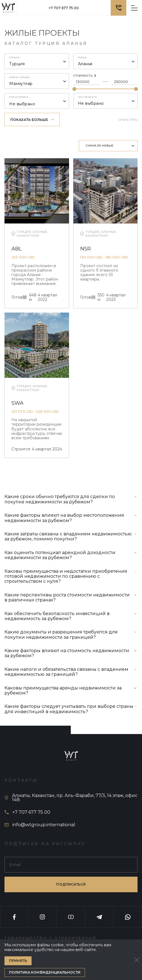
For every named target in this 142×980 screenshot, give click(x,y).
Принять (18, 961)
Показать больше (32, 120)
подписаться (71, 884)
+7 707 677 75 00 (64, 8)
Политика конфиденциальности (45, 972)
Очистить (128, 120)
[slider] (74, 89)
